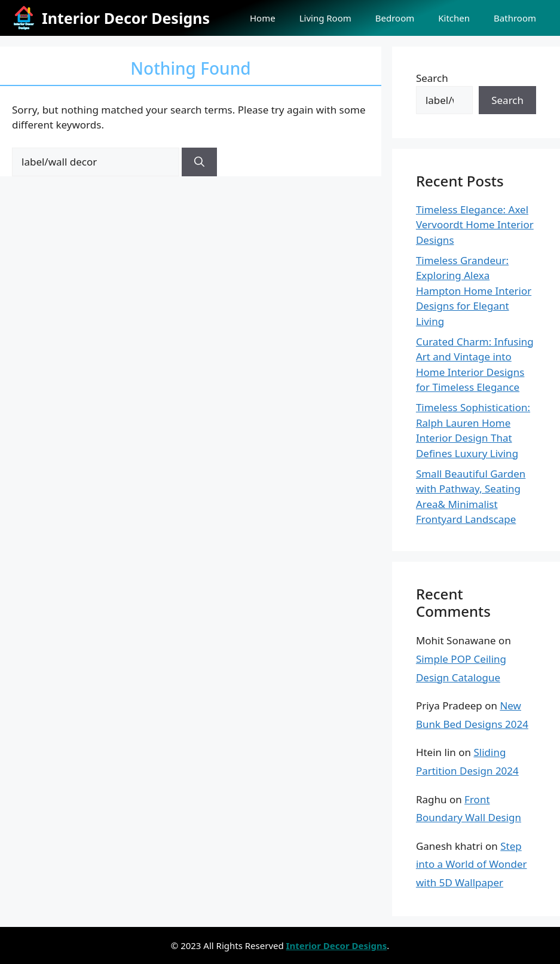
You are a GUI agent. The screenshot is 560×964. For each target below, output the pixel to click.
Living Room (325, 18)
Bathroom (515, 18)
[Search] (199, 162)
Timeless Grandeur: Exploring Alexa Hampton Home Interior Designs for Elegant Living (474, 291)
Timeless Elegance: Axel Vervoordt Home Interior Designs (475, 225)
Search (432, 78)
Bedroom (395, 18)
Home (263, 18)
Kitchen (454, 18)
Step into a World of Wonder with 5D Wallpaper (472, 864)
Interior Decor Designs (126, 18)
